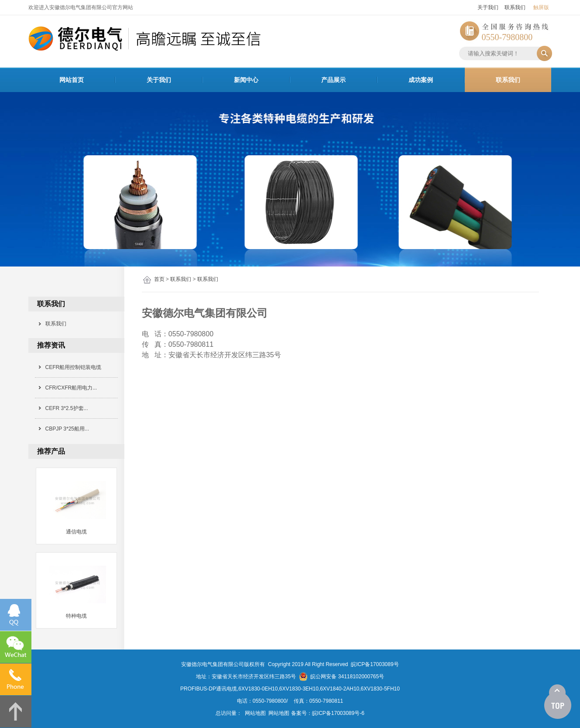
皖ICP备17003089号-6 (338, 713)
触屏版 (541, 7)
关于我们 (488, 7)
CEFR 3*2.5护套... (67, 408)
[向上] (558, 702)
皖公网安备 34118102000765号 (341, 677)
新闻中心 (246, 80)
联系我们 (515, 7)
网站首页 (72, 80)
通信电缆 (76, 532)
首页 (159, 279)
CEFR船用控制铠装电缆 (74, 367)
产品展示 (333, 80)
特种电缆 (76, 616)
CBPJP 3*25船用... (67, 429)
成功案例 (421, 80)
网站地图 (255, 713)
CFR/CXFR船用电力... (71, 388)
